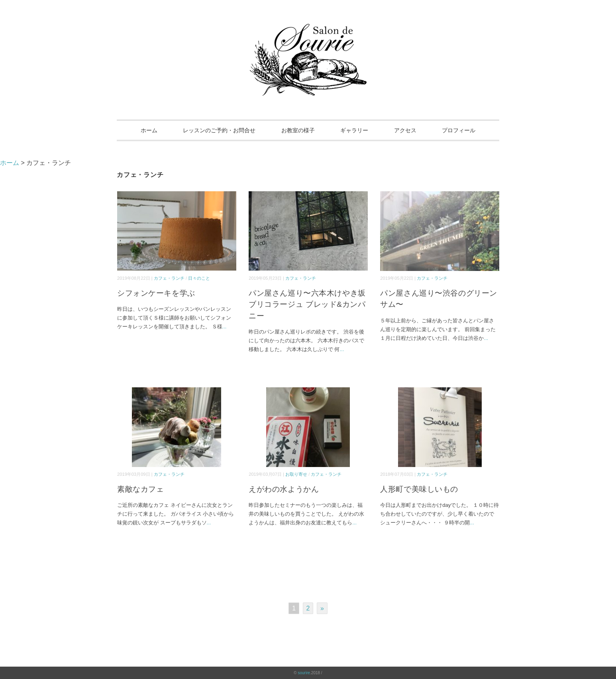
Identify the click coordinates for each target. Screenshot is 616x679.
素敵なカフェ (140, 489)
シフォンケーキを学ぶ (156, 293)
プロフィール (459, 130)
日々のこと (199, 278)
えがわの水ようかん (284, 489)
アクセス (405, 130)
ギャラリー (354, 130)
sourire (304, 673)
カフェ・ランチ (169, 278)
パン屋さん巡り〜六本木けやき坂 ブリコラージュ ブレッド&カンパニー (307, 304)
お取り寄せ (296, 474)
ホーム (149, 130)
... (225, 327)
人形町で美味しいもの (419, 489)
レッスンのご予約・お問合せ (219, 130)
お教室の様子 (298, 130)
